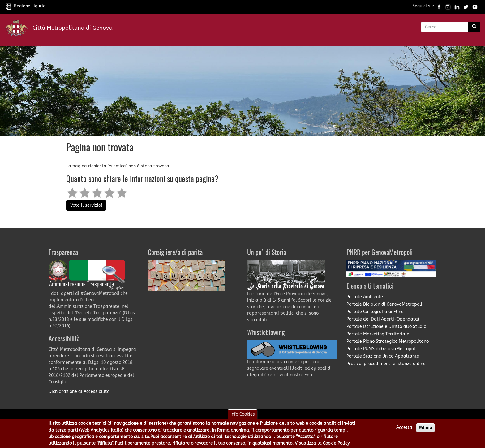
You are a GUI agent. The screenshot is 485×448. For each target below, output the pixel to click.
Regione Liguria (26, 6)
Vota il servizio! (86, 205)
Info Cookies (243, 416)
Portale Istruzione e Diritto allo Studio (386, 327)
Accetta (404, 429)
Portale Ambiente (365, 297)
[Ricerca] (474, 27)
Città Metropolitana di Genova (73, 28)
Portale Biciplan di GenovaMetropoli (384, 304)
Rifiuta (426, 429)
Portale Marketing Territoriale (378, 334)
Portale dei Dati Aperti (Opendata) (383, 319)
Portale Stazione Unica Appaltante (383, 356)
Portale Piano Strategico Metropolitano (388, 341)
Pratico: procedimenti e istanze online (386, 364)
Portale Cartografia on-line (375, 312)
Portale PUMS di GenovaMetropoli (382, 349)
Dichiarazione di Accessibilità (79, 392)
